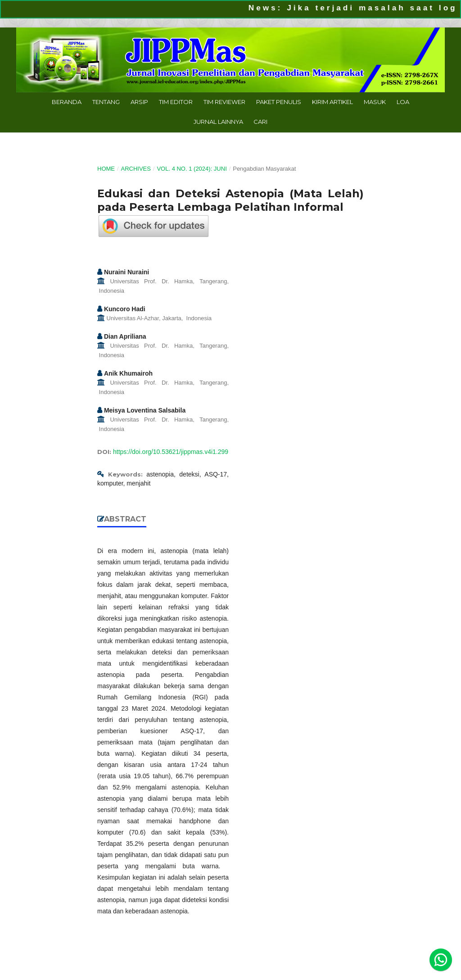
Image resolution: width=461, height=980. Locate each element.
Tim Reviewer (224, 102)
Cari (260, 122)
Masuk (375, 102)
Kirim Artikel (332, 102)
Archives (136, 169)
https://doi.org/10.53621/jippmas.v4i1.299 (171, 452)
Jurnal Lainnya (218, 122)
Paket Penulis (279, 102)
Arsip (139, 102)
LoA (403, 102)
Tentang (106, 102)
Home (106, 169)
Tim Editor (176, 102)
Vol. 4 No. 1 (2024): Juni (192, 169)
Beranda (67, 102)
